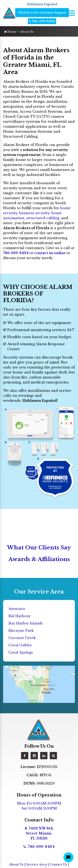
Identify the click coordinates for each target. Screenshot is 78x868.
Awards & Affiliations (39, 559)
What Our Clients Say (39, 548)
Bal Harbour (19, 616)
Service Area (37, 864)
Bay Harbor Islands (25, 623)
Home (10, 32)
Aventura (17, 609)
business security (34, 213)
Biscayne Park (21, 631)
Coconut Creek (22, 638)
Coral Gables (20, 645)
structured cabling (43, 218)
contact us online (50, 253)
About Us (16, 864)
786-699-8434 (42, 21)
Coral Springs (21, 652)
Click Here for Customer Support (42, 13)
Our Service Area (39, 592)
